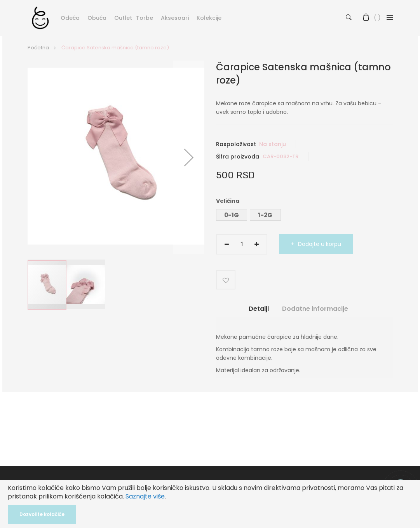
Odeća (70, 18)
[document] (210, 504)
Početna (38, 48)
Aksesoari (175, 18)
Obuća (97, 18)
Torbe (145, 18)
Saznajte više (145, 496)
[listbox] (304, 216)
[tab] (259, 312)
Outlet (123, 18)
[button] (189, 157)
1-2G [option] (265, 215)
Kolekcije (209, 18)
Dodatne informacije (315, 309)
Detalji (259, 309)
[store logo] (40, 17)
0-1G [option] (232, 215)
